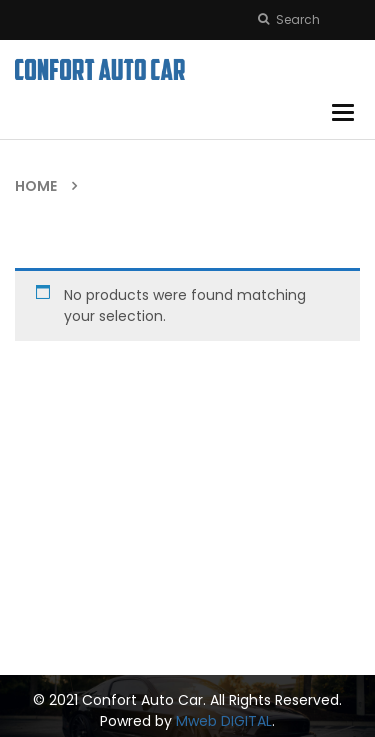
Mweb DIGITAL (224, 721)
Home (36, 186)
